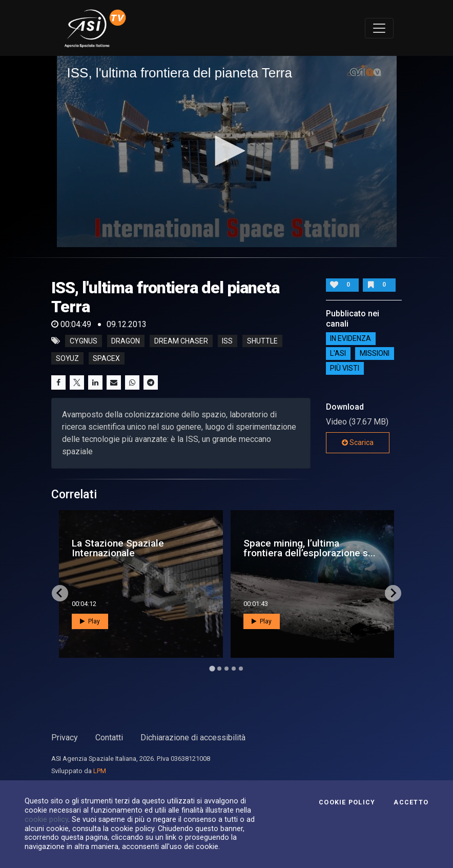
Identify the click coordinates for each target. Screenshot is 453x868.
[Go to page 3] (226, 669)
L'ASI (338, 354)
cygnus (84, 341)
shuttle (262, 341)
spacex (106, 358)
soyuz (67, 358)
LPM (100, 771)
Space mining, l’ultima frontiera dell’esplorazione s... (310, 548)
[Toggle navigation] (379, 28)
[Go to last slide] (60, 593)
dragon (126, 341)
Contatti (109, 738)
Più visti (345, 369)
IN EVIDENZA (351, 339)
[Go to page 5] (241, 669)
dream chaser (181, 341)
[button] (226, 151)
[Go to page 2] (219, 669)
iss (227, 341)
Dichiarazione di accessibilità (193, 738)
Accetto (411, 802)
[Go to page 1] (212, 668)
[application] (227, 152)
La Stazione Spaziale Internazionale (118, 548)
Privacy (65, 738)
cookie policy (46, 819)
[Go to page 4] (234, 669)
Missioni (375, 354)
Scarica (358, 442)
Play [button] (90, 621)
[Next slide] (393, 593)
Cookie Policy (347, 802)
